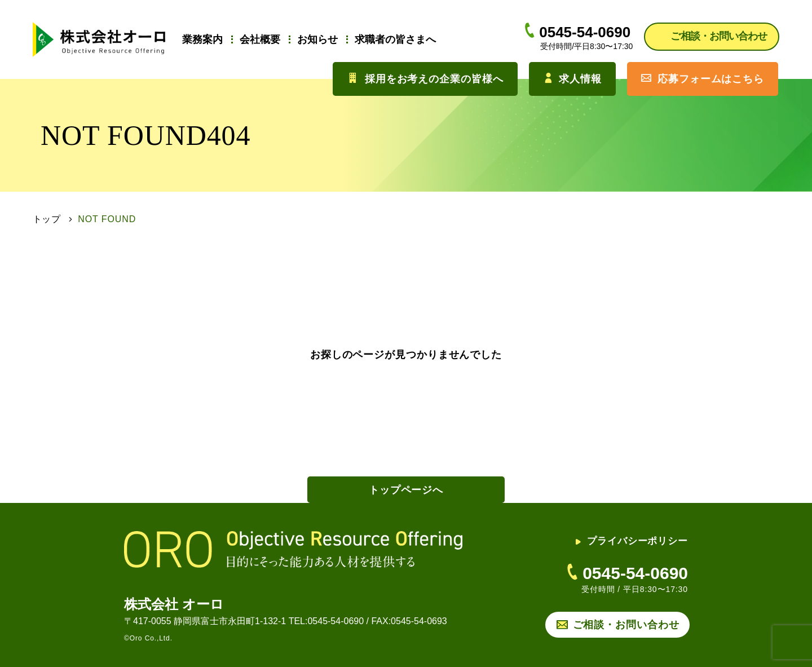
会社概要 (260, 39)
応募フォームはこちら (703, 79)
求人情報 (573, 79)
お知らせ (317, 39)
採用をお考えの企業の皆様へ (425, 79)
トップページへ (406, 490)
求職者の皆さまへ (395, 39)
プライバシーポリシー (632, 541)
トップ (47, 219)
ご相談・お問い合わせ (626, 625)
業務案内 (202, 39)
